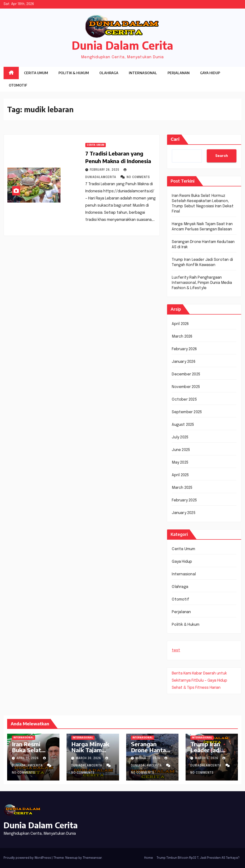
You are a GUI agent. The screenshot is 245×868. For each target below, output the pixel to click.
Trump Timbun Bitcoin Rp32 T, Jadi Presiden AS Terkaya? (198, 858)
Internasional (143, 73)
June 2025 (181, 450)
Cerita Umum (36, 73)
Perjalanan (179, 73)
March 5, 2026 (207, 758)
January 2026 (183, 362)
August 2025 (183, 425)
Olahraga (109, 73)
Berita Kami (182, 673)
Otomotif (18, 85)
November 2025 (186, 387)
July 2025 (180, 437)
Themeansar (92, 858)
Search (222, 156)
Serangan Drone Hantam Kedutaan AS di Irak (152, 753)
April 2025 (180, 475)
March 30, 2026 (89, 758)
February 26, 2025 (105, 170)
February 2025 (184, 500)
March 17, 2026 (148, 758)
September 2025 (187, 412)
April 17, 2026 (28, 758)
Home (149, 858)
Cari (175, 139)
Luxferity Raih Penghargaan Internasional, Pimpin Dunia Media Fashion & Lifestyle (202, 283)
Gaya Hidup (210, 73)
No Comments (138, 177)
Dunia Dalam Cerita (122, 45)
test (176, 650)
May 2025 (180, 463)
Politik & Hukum (74, 73)
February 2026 (184, 349)
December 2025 (186, 374)
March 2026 (182, 337)
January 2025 (183, 513)
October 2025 (184, 400)
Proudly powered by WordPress (28, 858)
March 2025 (182, 488)
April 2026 (180, 324)
